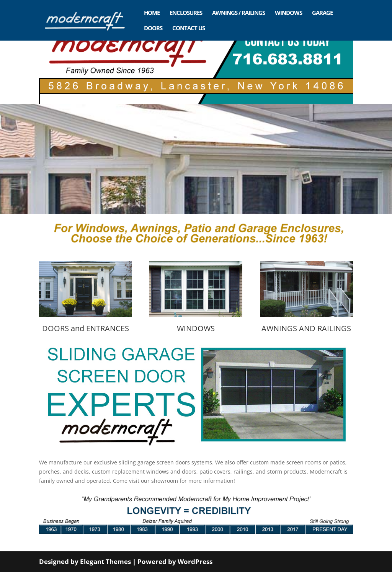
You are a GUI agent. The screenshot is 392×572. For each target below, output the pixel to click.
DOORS (153, 29)
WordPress (195, 561)
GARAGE (322, 13)
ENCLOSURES (186, 13)
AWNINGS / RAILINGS (238, 13)
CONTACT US (189, 29)
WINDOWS (288, 13)
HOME (152, 13)
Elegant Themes (105, 561)
